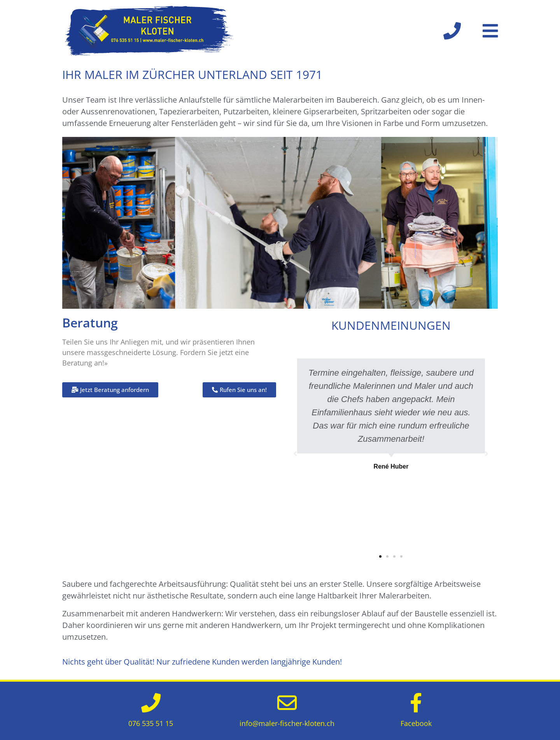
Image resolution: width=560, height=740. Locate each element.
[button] (380, 556)
